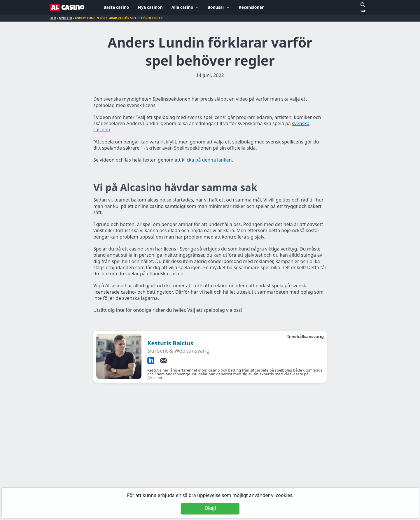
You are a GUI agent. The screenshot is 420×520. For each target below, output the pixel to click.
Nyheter (66, 18)
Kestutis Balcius (170, 343)
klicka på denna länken (207, 160)
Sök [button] (363, 11)
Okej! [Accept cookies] (210, 508)
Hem (53, 18)
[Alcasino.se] (67, 7)
